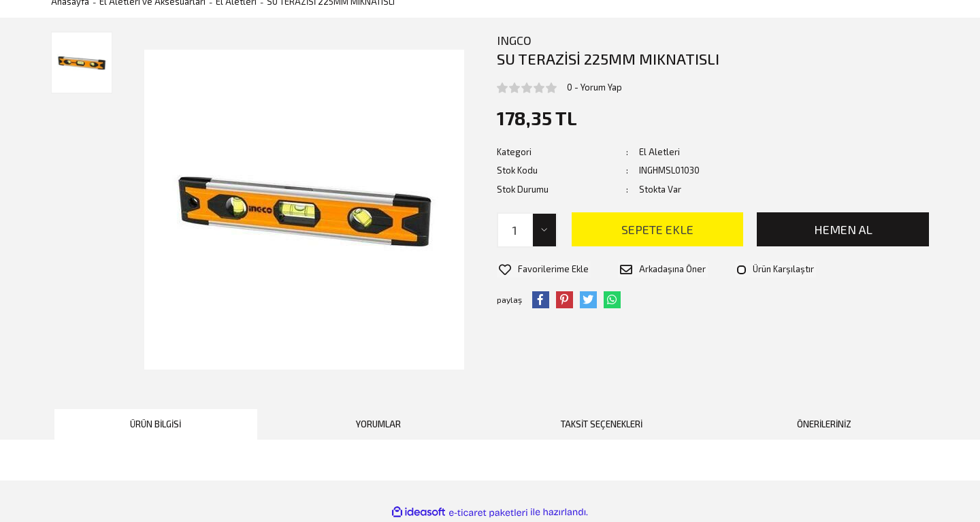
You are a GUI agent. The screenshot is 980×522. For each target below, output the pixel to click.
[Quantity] (527, 230)
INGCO (514, 40)
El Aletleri (659, 152)
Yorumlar (378, 424)
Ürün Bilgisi (156, 424)
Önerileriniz (824, 424)
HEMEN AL (843, 229)
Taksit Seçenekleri (602, 424)
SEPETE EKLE (657, 229)
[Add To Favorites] (542, 268)
